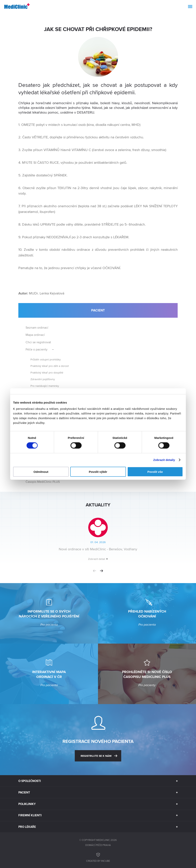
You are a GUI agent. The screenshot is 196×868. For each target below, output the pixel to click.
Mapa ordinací (35, 335)
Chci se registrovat (38, 342)
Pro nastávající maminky (45, 386)
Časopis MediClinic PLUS (43, 482)
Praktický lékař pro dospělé (47, 372)
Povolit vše (155, 472)
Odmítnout (41, 472)
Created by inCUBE (98, 857)
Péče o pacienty (37, 349)
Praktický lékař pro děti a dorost (50, 366)
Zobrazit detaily (164, 460)
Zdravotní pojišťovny (43, 379)
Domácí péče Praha (98, 845)
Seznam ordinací (37, 328)
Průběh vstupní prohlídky (46, 359)
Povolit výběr (98, 472)
